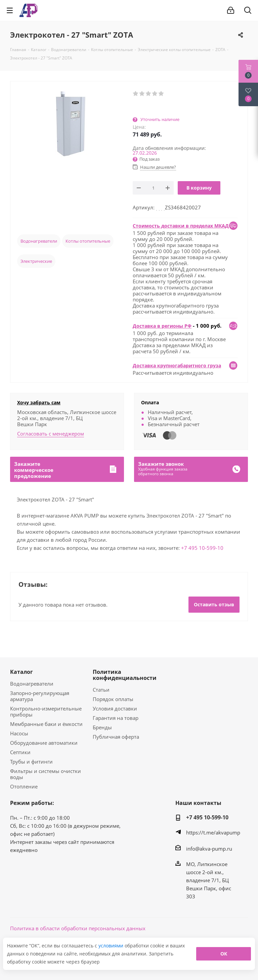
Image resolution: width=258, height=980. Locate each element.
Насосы (19, 733)
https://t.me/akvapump (213, 832)
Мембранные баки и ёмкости (46, 724)
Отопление (24, 786)
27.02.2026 (145, 153)
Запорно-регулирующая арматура (40, 696)
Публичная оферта (116, 737)
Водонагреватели (39, 241)
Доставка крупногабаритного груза (177, 365)
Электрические (36, 261)
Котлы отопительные (88, 241)
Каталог (21, 672)
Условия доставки (115, 708)
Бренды (102, 727)
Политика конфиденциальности (125, 675)
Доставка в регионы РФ (162, 326)
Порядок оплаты (113, 699)
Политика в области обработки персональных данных (78, 928)
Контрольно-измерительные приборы (46, 711)
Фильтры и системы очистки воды (46, 774)
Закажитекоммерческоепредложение (34, 470)
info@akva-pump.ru (209, 849)
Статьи (101, 690)
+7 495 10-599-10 (202, 548)
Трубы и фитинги (31, 762)
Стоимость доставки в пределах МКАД (181, 226)
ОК (224, 954)
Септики (20, 752)
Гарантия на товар (116, 718)
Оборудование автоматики (44, 743)
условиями (112, 946)
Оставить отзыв (214, 604)
